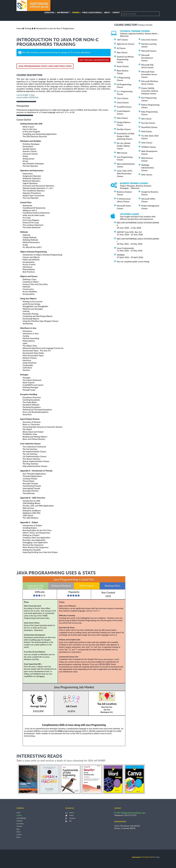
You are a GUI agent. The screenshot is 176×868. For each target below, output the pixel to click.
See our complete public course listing (133, 261)
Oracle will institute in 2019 (109, 659)
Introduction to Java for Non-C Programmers (55, 28)
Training (76, 13)
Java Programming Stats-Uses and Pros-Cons (45, 66)
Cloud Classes (123, 102)
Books (19, 837)
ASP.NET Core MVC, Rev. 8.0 (129, 232)
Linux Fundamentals (125, 248)
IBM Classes (122, 153)
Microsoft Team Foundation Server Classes (149, 74)
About (107, 13)
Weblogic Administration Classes (148, 168)
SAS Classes (146, 119)
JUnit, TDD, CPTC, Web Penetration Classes (125, 173)
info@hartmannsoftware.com (133, 813)
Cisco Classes (123, 98)
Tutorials (19, 826)
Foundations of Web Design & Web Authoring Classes (126, 136)
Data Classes (122, 118)
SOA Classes (147, 131)
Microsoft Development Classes (147, 58)
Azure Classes (123, 66)
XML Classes (147, 175)
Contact (116, 13)
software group (143, 857)
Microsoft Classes (149, 51)
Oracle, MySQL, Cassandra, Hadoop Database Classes (150, 91)
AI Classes (121, 48)
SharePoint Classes (149, 127)
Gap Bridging (63, 13)
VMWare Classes (149, 147)
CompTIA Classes (124, 107)
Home (19, 28)
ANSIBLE (121, 255)
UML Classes (147, 143)
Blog (18, 829)
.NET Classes (122, 40)
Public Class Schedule (92, 13)
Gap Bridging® (21, 818)
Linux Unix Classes (149, 40)
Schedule (19, 821)
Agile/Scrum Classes (126, 44)
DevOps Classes (124, 129)
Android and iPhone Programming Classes (125, 59)
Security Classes (148, 123)
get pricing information (94, 60)
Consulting (49, 13)
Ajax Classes (122, 52)
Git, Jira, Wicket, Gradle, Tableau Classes (124, 146)
